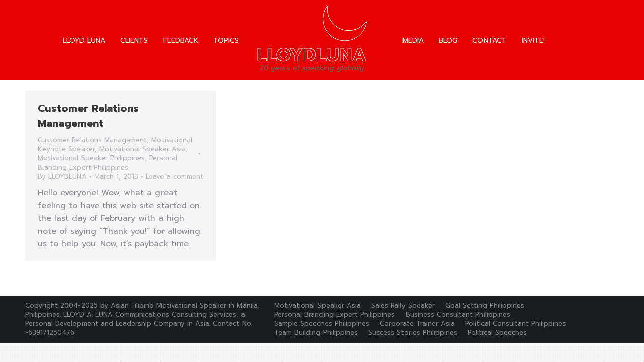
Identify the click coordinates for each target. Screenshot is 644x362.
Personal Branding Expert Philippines (107, 163)
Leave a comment (175, 177)
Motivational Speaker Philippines (91, 158)
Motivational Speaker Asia (142, 149)
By (62, 177)
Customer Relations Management (88, 116)
